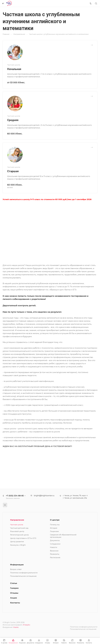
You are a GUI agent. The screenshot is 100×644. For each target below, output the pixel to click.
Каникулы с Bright (18, 545)
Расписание (55, 558)
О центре (55, 520)
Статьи (14, 583)
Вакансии (54, 551)
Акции (14, 598)
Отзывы (14, 593)
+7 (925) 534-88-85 (15, 496)
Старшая (13, 171)
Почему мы (55, 525)
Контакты (15, 603)
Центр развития (17, 542)
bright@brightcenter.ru (44, 496)
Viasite (16, 627)
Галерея (14, 588)
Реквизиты (55, 554)
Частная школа (17, 525)
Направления (17, 520)
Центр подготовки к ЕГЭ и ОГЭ (23, 538)
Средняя (13, 120)
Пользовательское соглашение (23, 576)
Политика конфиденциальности (24, 573)
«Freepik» (26, 625)
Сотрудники (55, 544)
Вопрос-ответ (16, 569)
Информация (17, 565)
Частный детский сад (19, 528)
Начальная (14, 69)
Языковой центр (17, 531)
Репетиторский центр (19, 535)
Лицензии (54, 531)
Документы (55, 540)
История (54, 528)
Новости (54, 547)
